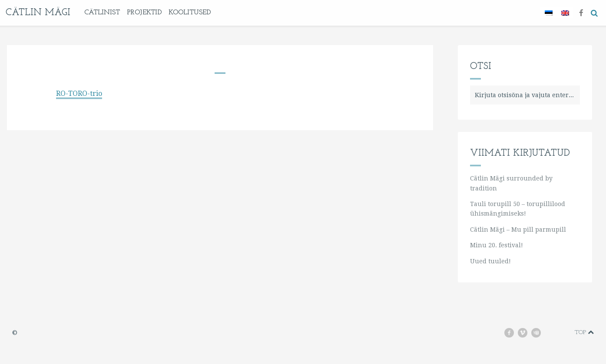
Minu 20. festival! (497, 245)
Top (584, 332)
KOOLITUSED (190, 13)
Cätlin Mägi (38, 13)
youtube (540, 333)
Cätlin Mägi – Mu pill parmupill (518, 230)
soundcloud (566, 333)
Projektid (144, 13)
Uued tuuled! (490, 261)
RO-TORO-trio (79, 93)
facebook (512, 333)
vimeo (527, 333)
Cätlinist (102, 13)
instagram (553, 333)
